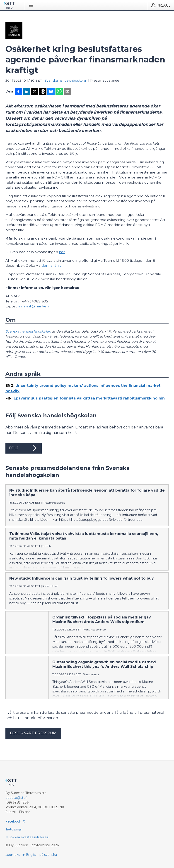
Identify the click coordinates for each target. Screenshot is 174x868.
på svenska (48, 855)
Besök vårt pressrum (33, 733)
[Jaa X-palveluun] (35, 92)
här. (62, 252)
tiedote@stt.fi (16, 798)
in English (30, 855)
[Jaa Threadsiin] (43, 92)
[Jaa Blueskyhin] (51, 92)
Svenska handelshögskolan (66, 81)
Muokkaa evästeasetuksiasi (27, 837)
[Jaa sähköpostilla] (67, 92)
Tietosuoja (13, 829)
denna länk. (51, 265)
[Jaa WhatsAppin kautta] (59, 92)
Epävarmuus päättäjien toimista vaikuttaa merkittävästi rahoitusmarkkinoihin (89, 398)
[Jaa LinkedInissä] (27, 92)
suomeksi (13, 855)
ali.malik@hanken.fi (35, 306)
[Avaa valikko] (32, 5)
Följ (24, 448)
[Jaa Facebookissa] (18, 92)
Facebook (13, 821)
